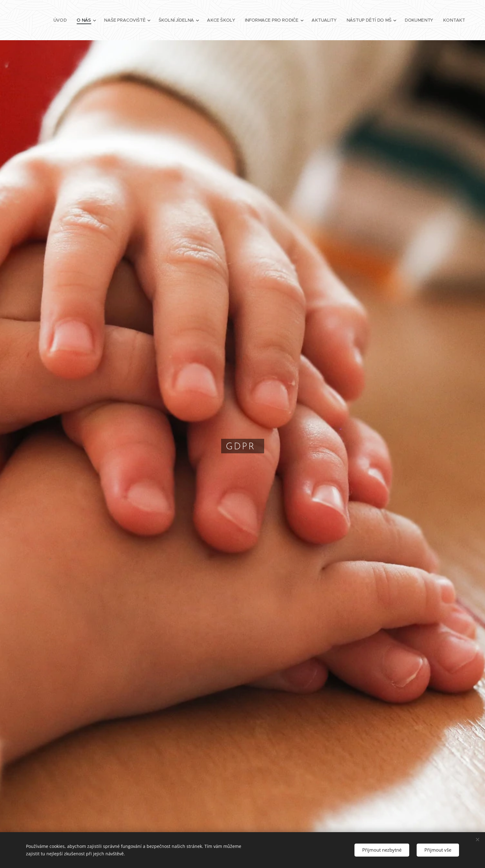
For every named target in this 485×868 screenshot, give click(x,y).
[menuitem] (66, 20)
